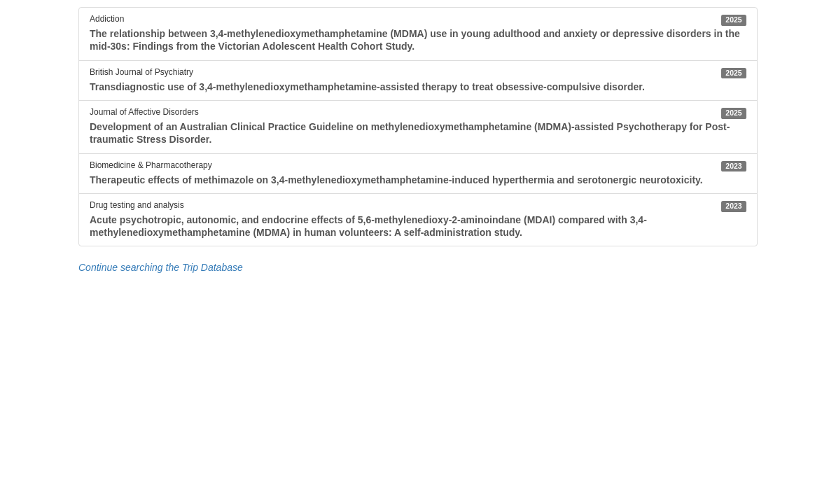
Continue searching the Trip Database (161, 267)
